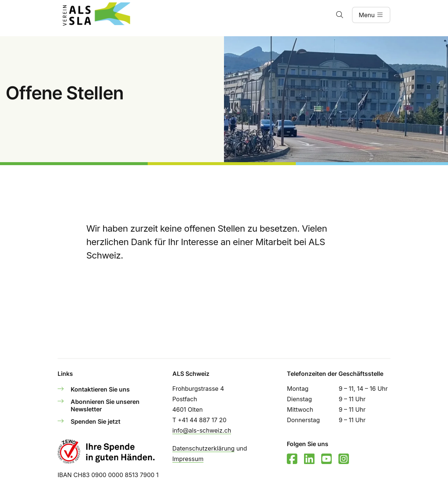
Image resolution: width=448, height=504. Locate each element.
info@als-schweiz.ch (202, 430)
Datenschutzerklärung (204, 448)
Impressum (188, 459)
